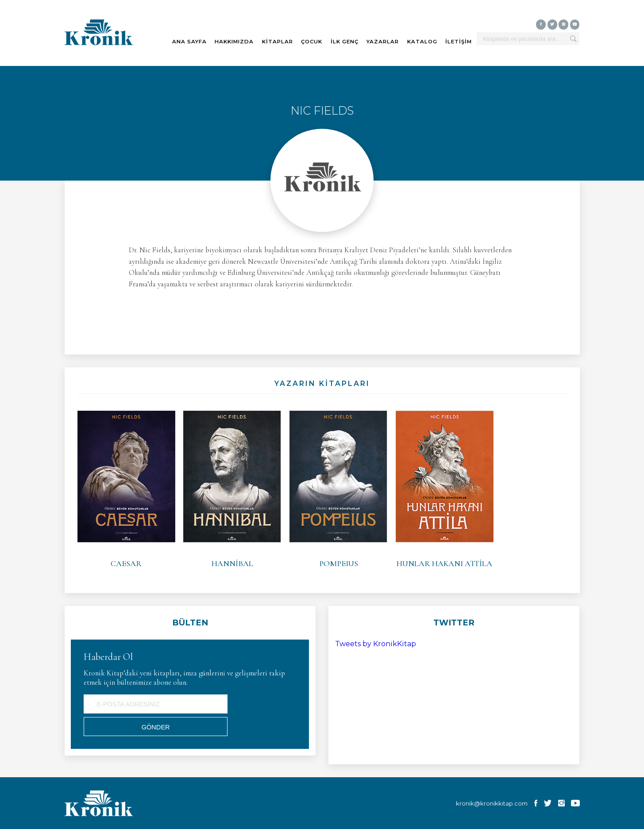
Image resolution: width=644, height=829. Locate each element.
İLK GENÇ (345, 42)
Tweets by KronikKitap (376, 644)
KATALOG (422, 42)
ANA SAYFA (189, 42)
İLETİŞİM (459, 42)
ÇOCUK (312, 42)
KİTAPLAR (278, 42)
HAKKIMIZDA (234, 42)
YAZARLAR (383, 42)
